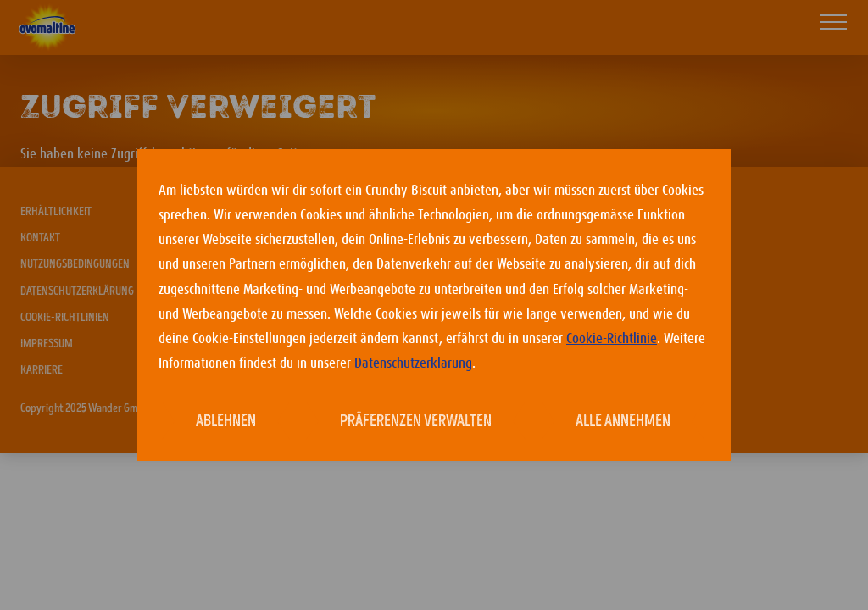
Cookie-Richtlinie (612, 339)
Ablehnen (226, 422)
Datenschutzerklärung (413, 363)
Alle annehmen (623, 422)
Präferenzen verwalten (416, 422)
